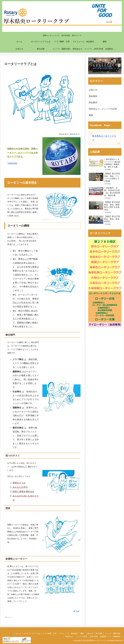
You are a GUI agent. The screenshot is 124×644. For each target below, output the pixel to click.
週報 (82, 633)
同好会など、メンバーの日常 (76, 636)
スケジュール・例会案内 (68, 633)
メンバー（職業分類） (113, 633)
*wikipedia (12, 163)
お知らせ (90, 633)
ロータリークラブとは (32, 633)
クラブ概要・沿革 (50, 633)
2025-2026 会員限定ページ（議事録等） (106, 636)
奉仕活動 (99, 633)
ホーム (18, 633)
